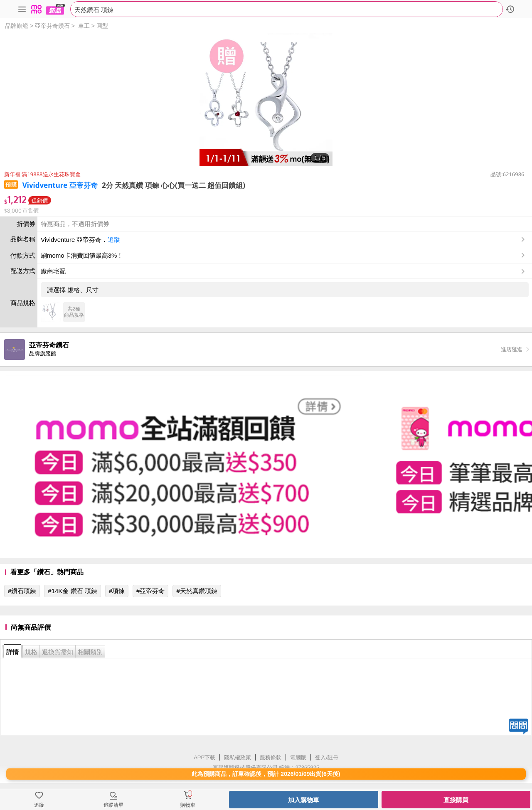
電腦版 (298, 757)
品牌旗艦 (17, 26)
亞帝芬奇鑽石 (52, 26)
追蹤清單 (113, 805)
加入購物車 (304, 800)
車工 (84, 26)
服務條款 (271, 757)
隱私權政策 (238, 757)
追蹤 (114, 240)
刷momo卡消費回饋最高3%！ (82, 255)
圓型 (102, 26)
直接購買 (456, 800)
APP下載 (204, 757)
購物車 (188, 805)
